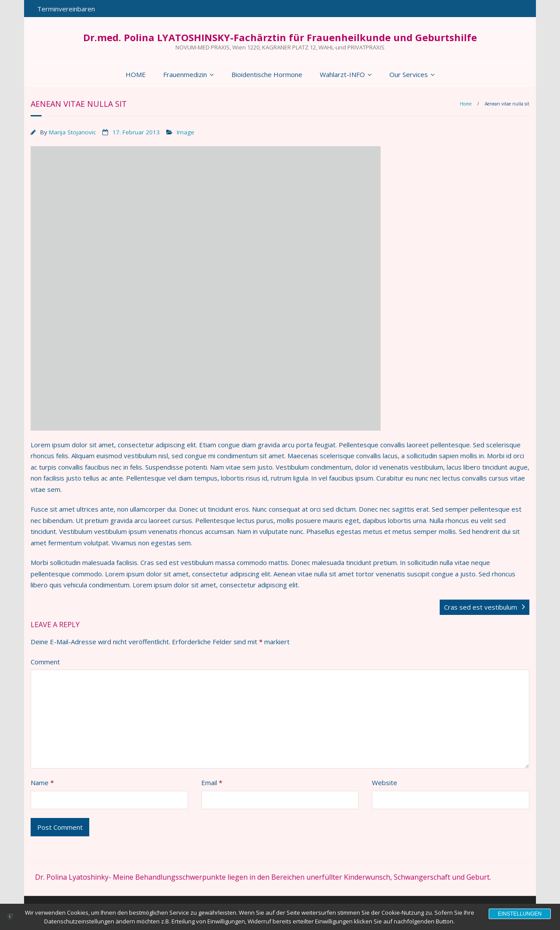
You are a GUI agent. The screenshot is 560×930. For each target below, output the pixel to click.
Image (185, 132)
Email (212, 783)
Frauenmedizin (185, 74)
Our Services (409, 74)
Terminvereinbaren (66, 9)
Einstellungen (520, 914)
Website (385, 783)
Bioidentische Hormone (267, 74)
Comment (45, 662)
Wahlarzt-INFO (342, 74)
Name (42, 783)
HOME (136, 74)
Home (466, 104)
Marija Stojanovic (72, 132)
